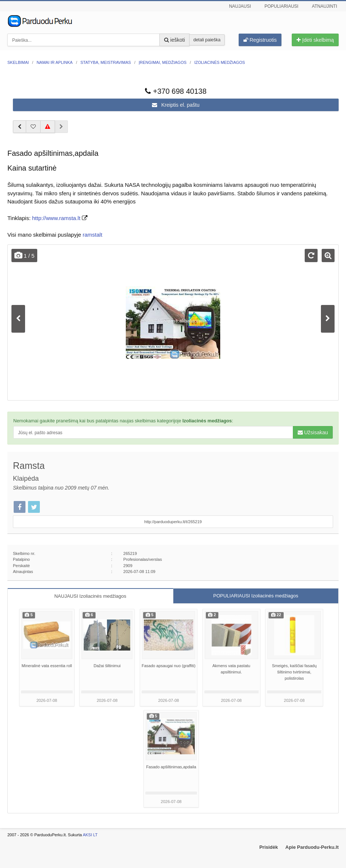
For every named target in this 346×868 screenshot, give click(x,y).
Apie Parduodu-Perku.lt (312, 847)
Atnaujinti (325, 6)
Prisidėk (269, 847)
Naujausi (240, 6)
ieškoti (175, 40)
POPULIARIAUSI (256, 596)
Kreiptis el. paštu (176, 105)
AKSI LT (90, 835)
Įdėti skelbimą (315, 40)
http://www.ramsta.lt (56, 218)
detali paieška (207, 40)
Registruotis (260, 40)
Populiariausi (281, 6)
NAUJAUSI (90, 596)
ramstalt (92, 235)
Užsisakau (313, 432)
